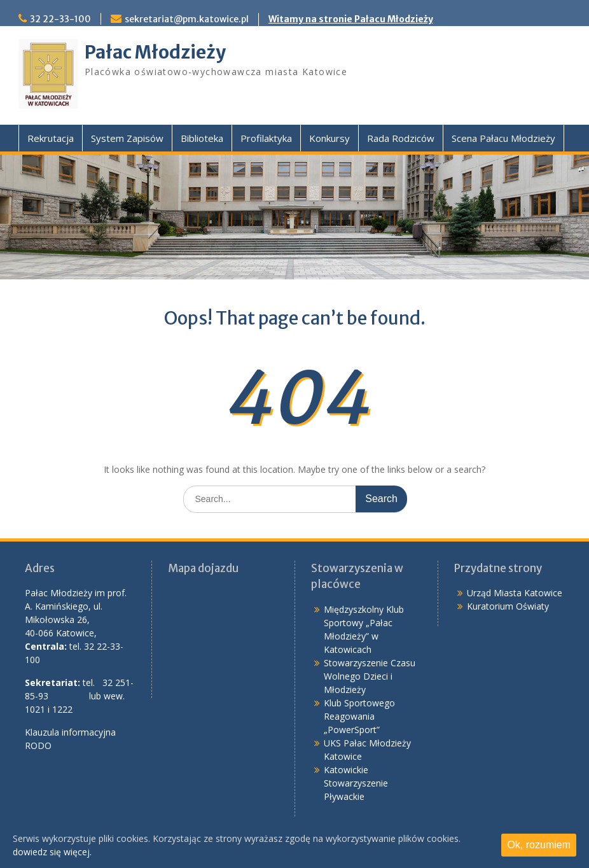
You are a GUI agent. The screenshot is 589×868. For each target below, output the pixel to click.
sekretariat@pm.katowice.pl (187, 19)
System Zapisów (127, 138)
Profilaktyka (266, 138)
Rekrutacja (51, 138)
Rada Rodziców (401, 138)
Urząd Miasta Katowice (515, 593)
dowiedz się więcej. (52, 852)
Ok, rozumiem (539, 845)
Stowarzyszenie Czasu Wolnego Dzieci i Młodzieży (370, 676)
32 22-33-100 (60, 19)
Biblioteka (202, 138)
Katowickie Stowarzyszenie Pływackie (356, 783)
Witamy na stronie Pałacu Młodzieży (351, 19)
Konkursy (329, 138)
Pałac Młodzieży (155, 52)
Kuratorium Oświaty (508, 606)
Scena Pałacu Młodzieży (503, 138)
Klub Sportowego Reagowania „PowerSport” (359, 716)
